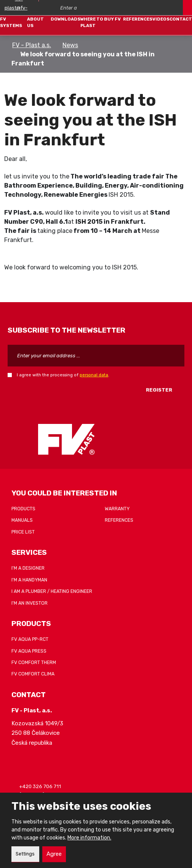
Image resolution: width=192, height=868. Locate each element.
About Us (35, 22)
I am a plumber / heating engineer (52, 591)
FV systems (11, 22)
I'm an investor (30, 603)
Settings (25, 854)
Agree (54, 854)
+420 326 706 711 (40, 786)
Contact (181, 19)
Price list (23, 532)
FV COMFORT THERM (34, 663)
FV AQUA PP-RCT (30, 639)
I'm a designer (28, 568)
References (138, 19)
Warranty (117, 509)
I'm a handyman (29, 580)
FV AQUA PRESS (29, 651)
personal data (94, 375)
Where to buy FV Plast (101, 22)
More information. (89, 838)
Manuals (22, 520)
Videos (161, 19)
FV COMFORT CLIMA (33, 674)
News (70, 45)
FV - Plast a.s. (32, 45)
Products (23, 509)
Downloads (66, 19)
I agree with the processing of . (63, 375)
